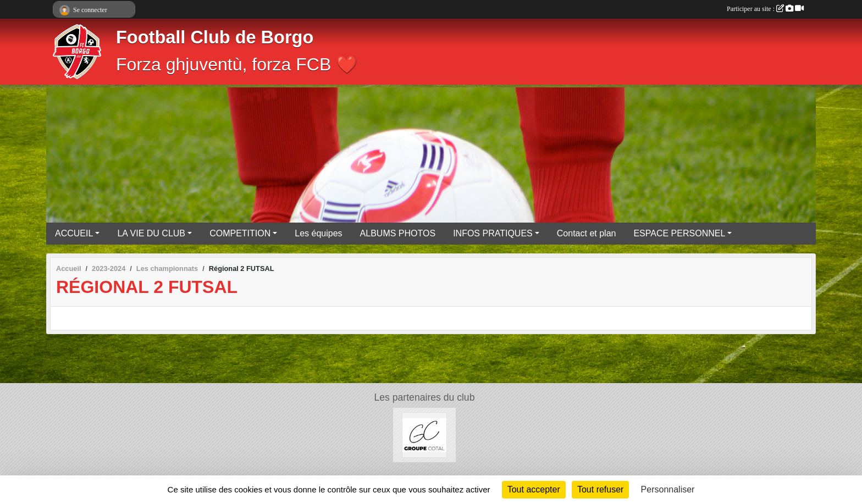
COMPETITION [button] (240, 233)
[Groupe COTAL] (425, 434)
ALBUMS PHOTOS (398, 233)
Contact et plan (587, 233)
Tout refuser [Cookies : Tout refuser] (600, 489)
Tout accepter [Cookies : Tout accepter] (534, 489)
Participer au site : (765, 9)
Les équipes (318, 233)
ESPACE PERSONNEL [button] (679, 233)
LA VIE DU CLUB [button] (151, 233)
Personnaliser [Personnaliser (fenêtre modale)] (668, 489)
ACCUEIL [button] (74, 233)
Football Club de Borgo (215, 37)
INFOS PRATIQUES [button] (493, 233)
